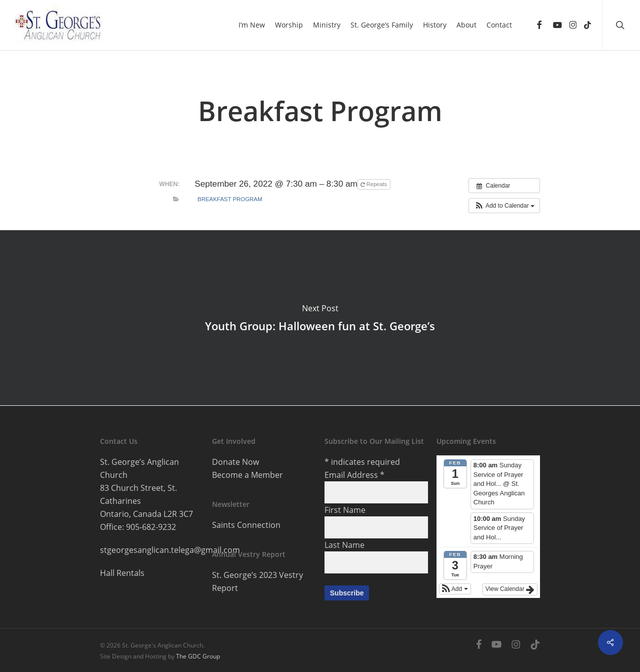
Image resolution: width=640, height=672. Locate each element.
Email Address (354, 475)
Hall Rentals (122, 573)
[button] (504, 206)
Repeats (374, 184)
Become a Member (247, 475)
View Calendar (510, 589)
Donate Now (235, 462)
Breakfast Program (230, 199)
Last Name (344, 545)
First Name (345, 510)
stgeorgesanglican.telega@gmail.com (170, 550)
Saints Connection (246, 525)
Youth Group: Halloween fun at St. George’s (320, 318)
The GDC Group (198, 656)
